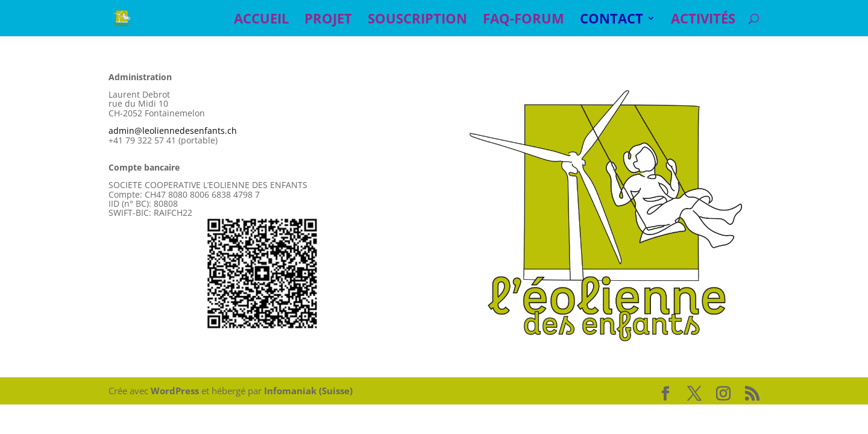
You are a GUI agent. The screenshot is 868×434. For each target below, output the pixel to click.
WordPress (175, 391)
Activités (703, 20)
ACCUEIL (261, 20)
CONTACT (612, 20)
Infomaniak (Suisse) (308, 391)
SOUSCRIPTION (417, 20)
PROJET (328, 20)
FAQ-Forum (524, 20)
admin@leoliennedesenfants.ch (173, 131)
